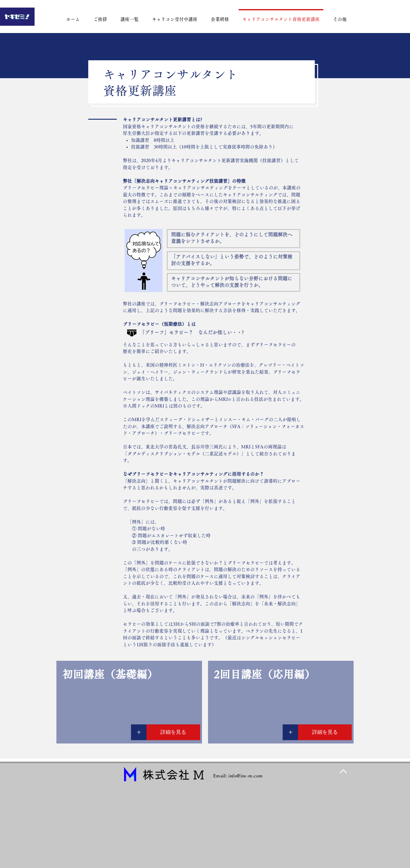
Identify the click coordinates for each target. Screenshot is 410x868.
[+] (139, 732)
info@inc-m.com (245, 776)
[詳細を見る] (173, 732)
